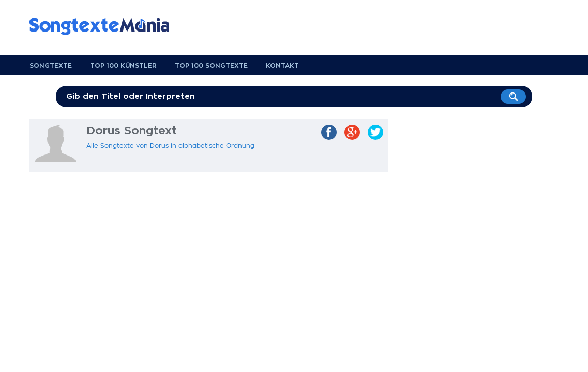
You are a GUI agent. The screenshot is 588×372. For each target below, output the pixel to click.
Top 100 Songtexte (211, 66)
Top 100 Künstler (123, 66)
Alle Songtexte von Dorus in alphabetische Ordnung (170, 146)
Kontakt (282, 66)
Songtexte (51, 66)
